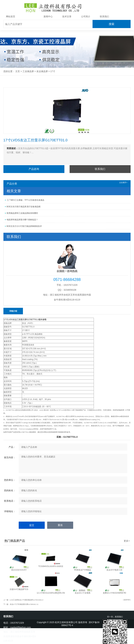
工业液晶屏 (29, 17)
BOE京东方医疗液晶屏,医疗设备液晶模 (24, 207)
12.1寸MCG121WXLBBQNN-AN (51, 593)
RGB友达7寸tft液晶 (83, 570)
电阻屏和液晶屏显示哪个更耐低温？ (22, 220)
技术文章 (67, 17)
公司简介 (86, 17)
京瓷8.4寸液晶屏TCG (19, 589)
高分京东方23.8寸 (19, 570)
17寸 (53, 71)
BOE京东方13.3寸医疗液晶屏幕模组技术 (24, 226)
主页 (18, 71)
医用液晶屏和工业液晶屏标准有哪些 (22, 213)
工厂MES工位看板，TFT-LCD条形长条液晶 (25, 200)
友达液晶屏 (42, 71)
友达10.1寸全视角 (83, 593)
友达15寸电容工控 (114, 570)
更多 (127, 541)
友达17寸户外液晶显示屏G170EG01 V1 (24, 604)
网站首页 (11, 17)
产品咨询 (34, 169)
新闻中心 (48, 17)
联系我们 (104, 17)
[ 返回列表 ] (127, 600)
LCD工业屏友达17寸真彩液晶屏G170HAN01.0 (27, 600)
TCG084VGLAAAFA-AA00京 (51, 566)
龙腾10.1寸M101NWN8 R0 (114, 593)
